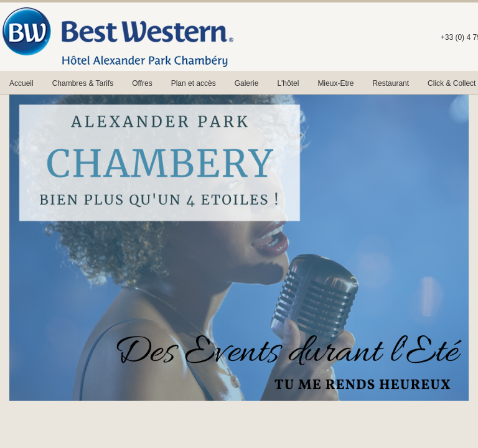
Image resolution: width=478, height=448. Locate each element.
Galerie (247, 83)
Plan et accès (194, 83)
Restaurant (391, 83)
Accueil (21, 83)
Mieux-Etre (335, 83)
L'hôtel (288, 83)
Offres (142, 83)
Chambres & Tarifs (83, 83)
